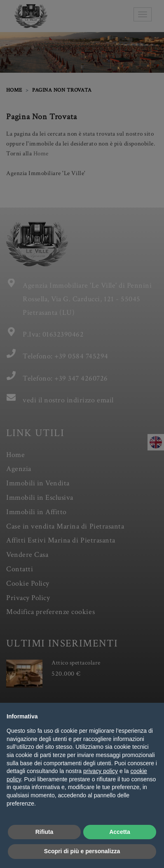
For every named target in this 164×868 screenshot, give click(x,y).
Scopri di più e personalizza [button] (82, 851)
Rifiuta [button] (45, 832)
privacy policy (101, 771)
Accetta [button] (120, 832)
